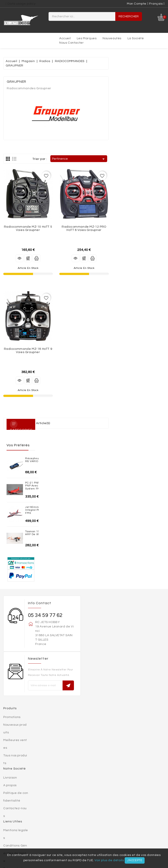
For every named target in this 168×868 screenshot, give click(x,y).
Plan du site (12, 732)
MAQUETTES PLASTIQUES (59, 824)
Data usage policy (22, 4)
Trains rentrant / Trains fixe (55, 832)
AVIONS (100, 824)
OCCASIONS (85, 841)
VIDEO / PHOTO (59, 841)
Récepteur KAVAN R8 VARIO (36, 71)
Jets (86, 824)
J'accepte (135, 860)
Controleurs (105, 828)
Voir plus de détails (109, 860)
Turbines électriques (30, 828)
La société (136, 38)
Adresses (11, 777)
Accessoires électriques (133, 832)
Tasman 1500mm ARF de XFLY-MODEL (35, 152)
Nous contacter (71, 43)
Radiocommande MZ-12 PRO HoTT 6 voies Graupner (140, 228)
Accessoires (96, 832)
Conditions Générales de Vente (15, 701)
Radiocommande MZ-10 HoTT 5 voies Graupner (84, 228)
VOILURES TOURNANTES (92, 837)
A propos (10, 633)
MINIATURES (25, 824)
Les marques (87, 38)
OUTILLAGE (124, 837)
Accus (127, 828)
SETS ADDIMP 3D (24, 819)
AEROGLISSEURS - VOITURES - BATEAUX (125, 819)
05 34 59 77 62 (45, 463)
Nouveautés (112, 38)
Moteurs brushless (71, 828)
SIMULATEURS (148, 837)
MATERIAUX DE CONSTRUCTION (65, 819)
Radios (19, 832)
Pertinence (135, 159)
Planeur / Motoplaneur (131, 824)
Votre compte (15, 737)
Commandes (13, 761)
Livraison (10, 625)
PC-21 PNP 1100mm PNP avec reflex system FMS (32, 99)
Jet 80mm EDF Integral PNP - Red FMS (33, 126)
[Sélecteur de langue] (157, 4)
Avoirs (8, 769)
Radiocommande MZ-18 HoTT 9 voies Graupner (84, 351)
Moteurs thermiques (27, 837)
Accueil (65, 38)
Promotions (12, 565)
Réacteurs (59, 837)
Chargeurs (147, 828)
